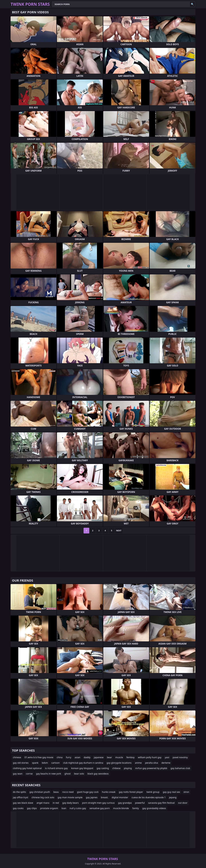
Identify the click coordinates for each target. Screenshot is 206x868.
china (60, 757)
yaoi (167, 757)
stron (186, 792)
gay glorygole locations (119, 763)
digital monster (120, 797)
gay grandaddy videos (154, 808)
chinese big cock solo (43, 797)
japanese (99, 757)
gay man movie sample (70, 797)
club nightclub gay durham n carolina (83, 763)
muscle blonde (121, 808)
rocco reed (68, 792)
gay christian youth (40, 792)
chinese (17, 757)
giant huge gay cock (88, 792)
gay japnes (92, 797)
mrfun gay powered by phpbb (151, 768)
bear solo (79, 774)
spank (35, 763)
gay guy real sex (171, 792)
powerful (140, 803)
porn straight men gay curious (98, 803)
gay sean (18, 774)
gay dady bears (71, 803)
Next (119, 531)
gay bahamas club (180, 768)
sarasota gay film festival (161, 803)
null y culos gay (78, 808)
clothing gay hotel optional (27, 768)
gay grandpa (125, 803)
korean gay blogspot (82, 768)
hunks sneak (109, 792)
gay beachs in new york (49, 774)
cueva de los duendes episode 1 (149, 797)
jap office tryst (21, 797)
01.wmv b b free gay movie (39, 757)
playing (128, 768)
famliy (136, 808)
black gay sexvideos (98, 774)
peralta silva (151, 763)
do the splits (19, 792)
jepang (173, 797)
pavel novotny (180, 757)
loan (64, 808)
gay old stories (21, 763)
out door (183, 803)
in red (56, 803)
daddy (87, 757)
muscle (119, 757)
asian (78, 757)
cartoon (56, 763)
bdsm (45, 763)
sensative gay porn (100, 808)
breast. (105, 797)
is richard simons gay (56, 768)
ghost (68, 774)
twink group (153, 792)
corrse (29, 774)
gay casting (103, 768)
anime (138, 763)
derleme (166, 763)
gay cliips (32, 808)
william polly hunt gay (150, 757)
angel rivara (43, 803)
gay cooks (18, 808)
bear (109, 757)
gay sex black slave (23, 803)
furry (69, 757)
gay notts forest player (131, 792)
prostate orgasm (49, 808)
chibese (116, 768)
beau (56, 792)
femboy (130, 757)
